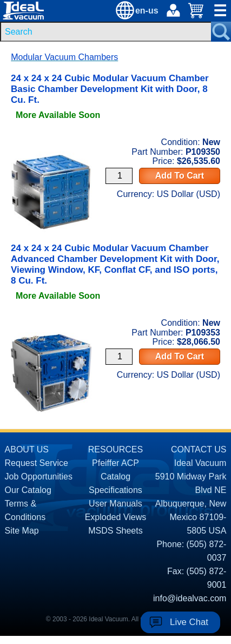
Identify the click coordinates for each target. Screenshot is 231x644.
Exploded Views (116, 517)
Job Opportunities (39, 477)
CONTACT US (199, 449)
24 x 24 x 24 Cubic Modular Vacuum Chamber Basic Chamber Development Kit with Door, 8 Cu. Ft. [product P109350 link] (110, 89)
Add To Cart (180, 176)
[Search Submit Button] (221, 32)
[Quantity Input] (119, 176)
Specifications (116, 490)
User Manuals (116, 504)
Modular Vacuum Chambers (64, 57)
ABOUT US (27, 449)
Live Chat (189, 622)
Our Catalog (28, 490)
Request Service (37, 463)
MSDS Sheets (115, 531)
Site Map (22, 531)
